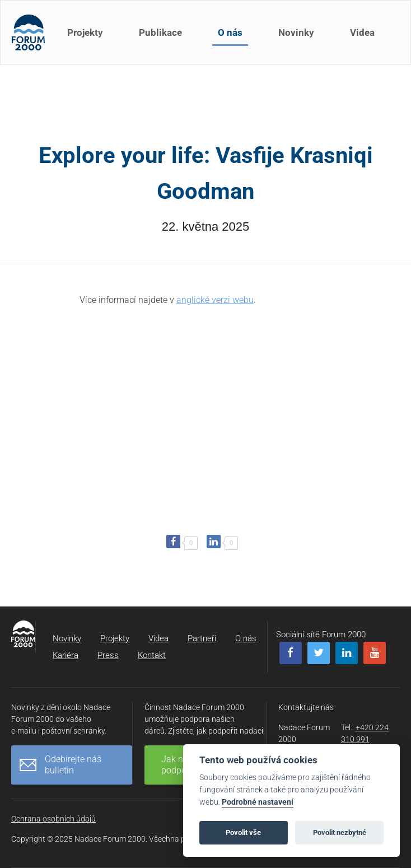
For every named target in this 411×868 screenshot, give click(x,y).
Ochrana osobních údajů (53, 819)
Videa (362, 32)
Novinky (296, 32)
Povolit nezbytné (340, 832)
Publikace (160, 32)
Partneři (202, 638)
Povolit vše (243, 832)
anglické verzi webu (215, 300)
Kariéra (66, 655)
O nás (230, 32)
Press (108, 655)
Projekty (85, 32)
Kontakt (152, 655)
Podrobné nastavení (258, 802)
